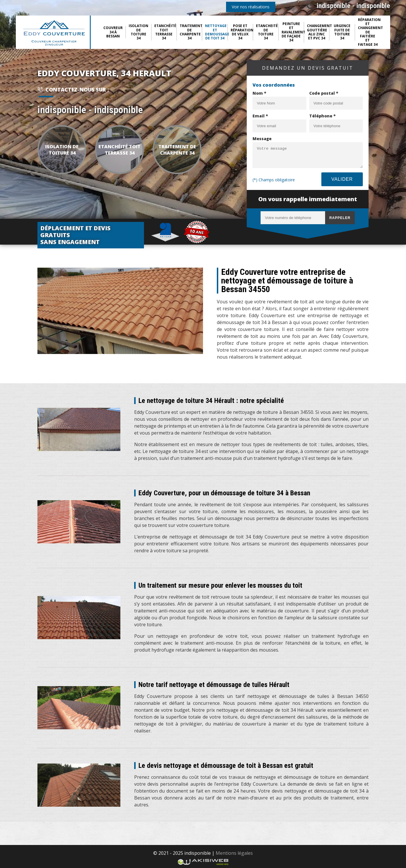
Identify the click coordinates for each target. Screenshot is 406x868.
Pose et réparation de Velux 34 (242, 32)
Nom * (259, 93)
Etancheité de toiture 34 (267, 32)
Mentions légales (234, 853)
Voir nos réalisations (251, 7)
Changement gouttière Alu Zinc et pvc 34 (318, 32)
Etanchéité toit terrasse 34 (165, 32)
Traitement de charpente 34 (191, 32)
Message (262, 139)
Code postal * (324, 93)
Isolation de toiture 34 (139, 32)
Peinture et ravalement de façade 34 (293, 32)
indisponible (334, 6)
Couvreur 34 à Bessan (113, 32)
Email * (260, 116)
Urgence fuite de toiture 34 (342, 32)
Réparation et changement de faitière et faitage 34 (369, 32)
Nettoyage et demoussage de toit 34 (216, 32)
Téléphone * (322, 116)
